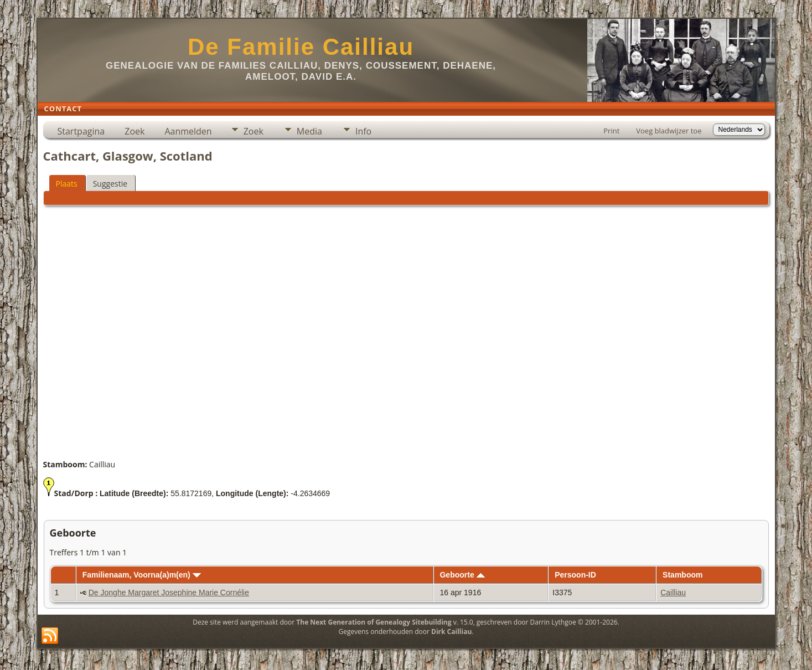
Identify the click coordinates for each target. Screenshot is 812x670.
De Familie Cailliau (301, 47)
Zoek (135, 131)
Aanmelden (188, 131)
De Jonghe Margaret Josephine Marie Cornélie (169, 592)
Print (611, 131)
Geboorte (462, 575)
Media (309, 131)
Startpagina (81, 131)
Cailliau (673, 592)
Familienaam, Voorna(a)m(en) (142, 575)
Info (363, 131)
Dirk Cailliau (451, 632)
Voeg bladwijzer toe (669, 131)
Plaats (67, 184)
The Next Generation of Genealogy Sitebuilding (374, 622)
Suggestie (110, 184)
